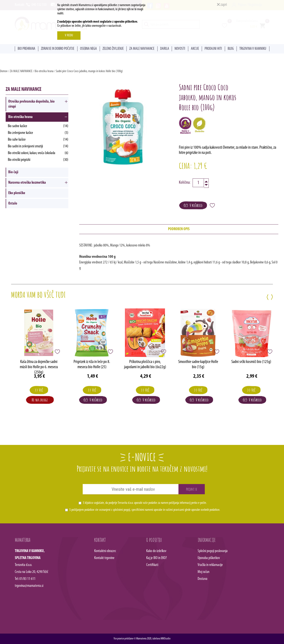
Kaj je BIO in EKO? (157, 558)
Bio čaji (13, 172)
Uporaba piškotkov (209, 558)
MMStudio (166, 639)
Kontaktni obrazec (105, 551)
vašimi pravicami (175, 510)
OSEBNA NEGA (88, 49)
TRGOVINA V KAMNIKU (253, 49)
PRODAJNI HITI (213, 49)
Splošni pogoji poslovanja (213, 551)
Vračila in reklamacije (210, 565)
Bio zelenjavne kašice (38, 133)
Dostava (202, 579)
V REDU (69, 35)
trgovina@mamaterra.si (29, 586)
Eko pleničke (17, 193)
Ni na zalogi (40, 400)
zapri (222, 5)
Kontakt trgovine (104, 558)
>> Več (39, 390)
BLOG (231, 49)
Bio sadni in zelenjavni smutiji (38, 146)
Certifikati (152, 565)
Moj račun (203, 572)
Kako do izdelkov (156, 551)
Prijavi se (192, 489)
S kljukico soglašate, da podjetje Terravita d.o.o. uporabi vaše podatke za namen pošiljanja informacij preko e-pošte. (145, 503)
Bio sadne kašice (38, 126)
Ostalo (13, 204)
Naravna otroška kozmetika (27, 183)
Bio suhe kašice (38, 140)
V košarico (193, 205)
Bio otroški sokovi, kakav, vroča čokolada (38, 153)
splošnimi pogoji (121, 510)
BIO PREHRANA (26, 49)
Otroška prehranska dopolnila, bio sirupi (31, 104)
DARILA (165, 49)
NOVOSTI (180, 49)
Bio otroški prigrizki (38, 160)
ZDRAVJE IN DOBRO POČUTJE (58, 49)
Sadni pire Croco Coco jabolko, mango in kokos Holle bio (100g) (89, 71)
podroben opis (179, 229)
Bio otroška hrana (44, 71)
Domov (4, 71)
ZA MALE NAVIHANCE (142, 49)
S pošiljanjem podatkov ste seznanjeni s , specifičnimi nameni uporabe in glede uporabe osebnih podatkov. (145, 510)
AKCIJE (195, 49)
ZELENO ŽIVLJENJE (113, 49)
